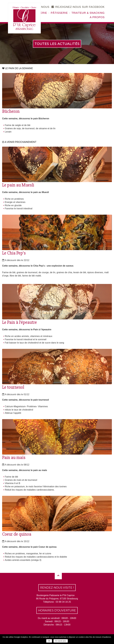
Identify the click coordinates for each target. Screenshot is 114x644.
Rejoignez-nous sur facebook (78, 7)
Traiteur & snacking (88, 13)
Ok (49, 641)
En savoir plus (61, 641)
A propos (97, 17)
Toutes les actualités (57, 44)
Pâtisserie (59, 13)
